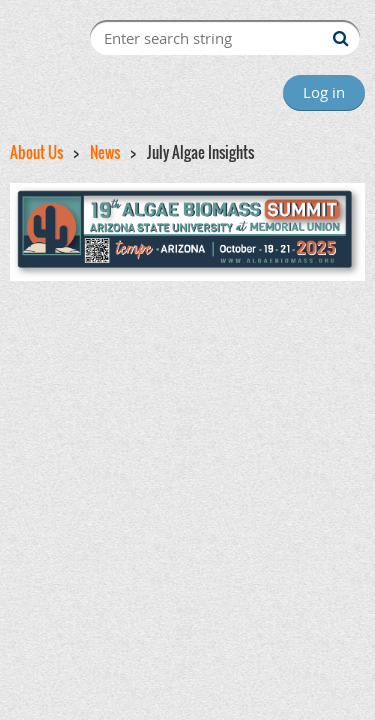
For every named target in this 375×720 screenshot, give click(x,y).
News (105, 152)
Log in (324, 92)
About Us (36, 152)
